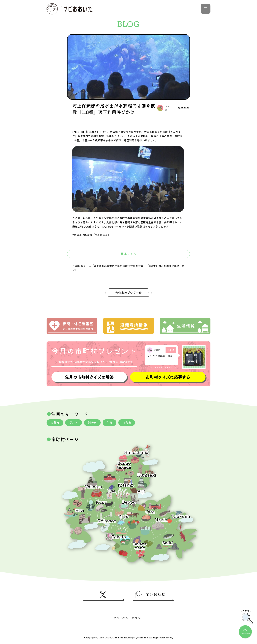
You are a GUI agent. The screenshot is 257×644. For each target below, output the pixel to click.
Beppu (129, 502)
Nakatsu (93, 486)
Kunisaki (147, 475)
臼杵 (109, 422)
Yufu (124, 516)
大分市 (55, 422)
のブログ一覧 (128, 293)
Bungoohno (140, 546)
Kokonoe (107, 520)
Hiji (141, 491)
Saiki (168, 542)
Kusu (101, 502)
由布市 (127, 422)
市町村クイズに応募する (168, 377)
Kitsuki (126, 485)
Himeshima (136, 452)
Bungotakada (124, 465)
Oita (150, 511)
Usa (112, 491)
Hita (80, 510)
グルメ (74, 422)
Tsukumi (181, 516)
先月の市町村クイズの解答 (89, 377)
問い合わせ (150, 594)
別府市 (92, 422)
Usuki (161, 519)
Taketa (119, 536)
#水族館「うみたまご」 (96, 235)
